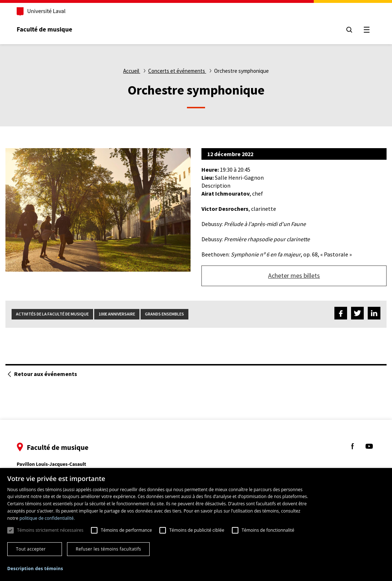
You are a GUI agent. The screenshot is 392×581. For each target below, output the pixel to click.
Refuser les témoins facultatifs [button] (108, 549)
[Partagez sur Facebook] (341, 314)
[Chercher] (349, 30)
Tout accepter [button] (31, 549)
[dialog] (196, 524)
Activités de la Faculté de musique (52, 314)
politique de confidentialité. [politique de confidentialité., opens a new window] (47, 518)
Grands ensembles (164, 314)
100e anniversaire (117, 314)
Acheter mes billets (294, 275)
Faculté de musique (44, 30)
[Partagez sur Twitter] (357, 314)
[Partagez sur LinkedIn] (374, 314)
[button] (35, 569)
